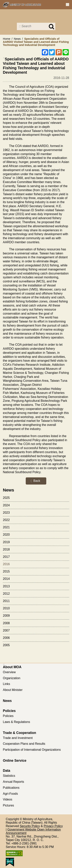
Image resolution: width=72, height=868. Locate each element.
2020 (6, 535)
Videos (8, 799)
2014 (6, 579)
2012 (6, 594)
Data (7, 771)
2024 (6, 505)
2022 (6, 520)
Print (48, 4)
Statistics (9, 776)
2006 (6, 638)
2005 (6, 645)
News (17, 39)
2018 (6, 549)
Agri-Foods (10, 794)
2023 (6, 513)
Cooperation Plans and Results (24, 744)
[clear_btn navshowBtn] (67, 5)
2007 (6, 630)
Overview (9, 672)
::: (4, 58)
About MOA (12, 667)
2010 (6, 608)
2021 (6, 527)
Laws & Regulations (16, 722)
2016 (6, 564)
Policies (9, 711)
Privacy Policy (53, 826)
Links (6, 684)
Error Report (58, 4)
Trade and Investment (18, 738)
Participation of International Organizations (32, 750)
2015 (6, 571)
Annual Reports (13, 782)
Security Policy (30, 826)
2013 (6, 586)
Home (7, 39)
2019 (6, 542)
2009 (6, 616)
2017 (6, 557)
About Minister (13, 690)
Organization (12, 678)
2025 (6, 498)
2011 (6, 601)
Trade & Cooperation (19, 733)
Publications (11, 788)
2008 (6, 623)
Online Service (15, 761)
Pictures (8, 805)
